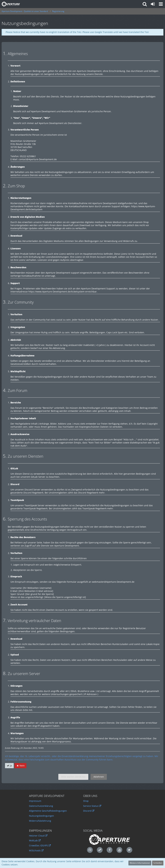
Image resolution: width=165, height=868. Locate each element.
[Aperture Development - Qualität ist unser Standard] (11, 4)
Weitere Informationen (140, 863)
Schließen (158, 863)
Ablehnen (99, 777)
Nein (20, 766)
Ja (9, 766)
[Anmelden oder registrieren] (153, 4)
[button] (161, 4)
